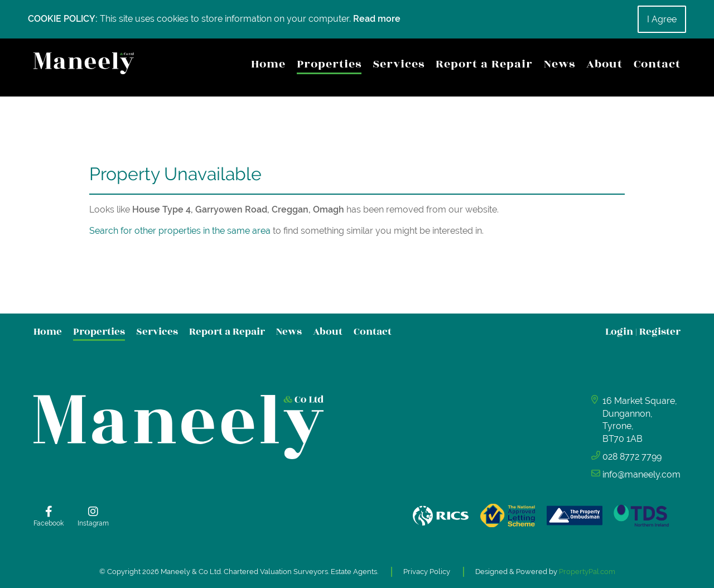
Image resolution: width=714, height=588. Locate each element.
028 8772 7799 (632, 457)
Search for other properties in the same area (180, 231)
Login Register (643, 332)
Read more (377, 19)
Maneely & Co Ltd (191, 572)
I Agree (662, 19)
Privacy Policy (427, 572)
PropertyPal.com (587, 572)
